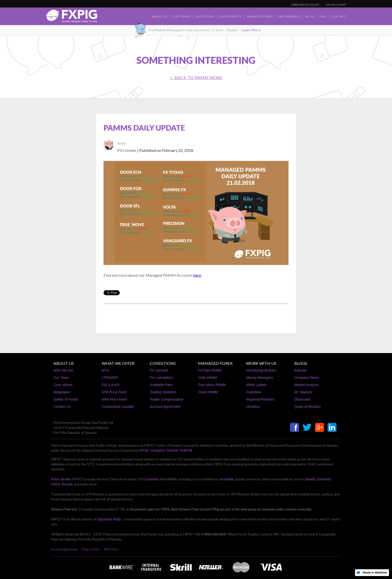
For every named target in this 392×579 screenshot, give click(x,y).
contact (338, 16)
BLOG (310, 16)
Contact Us (62, 407)
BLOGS (301, 363)
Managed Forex (260, 16)
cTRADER (110, 378)
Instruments (231, 16)
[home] (71, 17)
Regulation (62, 392)
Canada (309, 479)
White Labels (256, 385)
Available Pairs (161, 385)
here (197, 275)
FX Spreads (159, 370)
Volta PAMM (207, 378)
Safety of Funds (66, 399)
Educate (301, 370)
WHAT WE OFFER (118, 363)
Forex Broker (61, 479)
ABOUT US (64, 363)
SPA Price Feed (114, 392)
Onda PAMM (208, 392)
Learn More (251, 30)
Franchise (254, 392)
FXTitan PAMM (210, 370)
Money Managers (259, 378)
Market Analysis (306, 385)
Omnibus (253, 407)
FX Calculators (161, 378)
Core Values (63, 385)
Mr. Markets (303, 392)
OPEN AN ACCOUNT (305, 5)
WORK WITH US (261, 363)
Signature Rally (109, 519)
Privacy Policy (91, 549)
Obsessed (302, 399)
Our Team (61, 378)
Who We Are (63, 370)
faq (323, 16)
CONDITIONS (163, 363)
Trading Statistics (163, 392)
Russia (67, 484)
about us (159, 16)
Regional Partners (260, 399)
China (56, 484)
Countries (152, 479)
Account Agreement (165, 407)
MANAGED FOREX (215, 363)
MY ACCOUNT (336, 5)
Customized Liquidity (118, 407)
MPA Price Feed (114, 399)
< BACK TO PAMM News (196, 77)
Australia (226, 479)
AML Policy (111, 549)
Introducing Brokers (261, 370)
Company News (307, 378)
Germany (324, 479)
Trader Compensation (166, 399)
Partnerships (289, 16)
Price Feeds (205, 16)
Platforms (181, 16)
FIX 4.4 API (111, 385)
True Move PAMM (212, 385)
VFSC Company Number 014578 (166, 450)
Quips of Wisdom (307, 407)
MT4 (105, 370)
